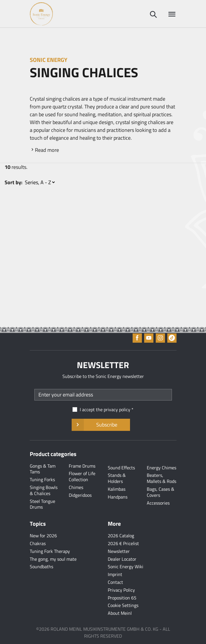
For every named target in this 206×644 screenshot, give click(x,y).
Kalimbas (117, 489)
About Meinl (120, 613)
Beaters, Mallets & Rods (162, 478)
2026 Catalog (121, 536)
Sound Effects (121, 468)
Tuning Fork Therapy (50, 551)
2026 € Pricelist (123, 543)
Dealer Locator (122, 559)
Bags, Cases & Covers (160, 492)
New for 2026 (43, 536)
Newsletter (119, 551)
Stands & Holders (117, 478)
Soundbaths (41, 567)
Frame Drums (82, 466)
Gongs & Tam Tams (43, 469)
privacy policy (117, 409)
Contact (115, 582)
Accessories (158, 503)
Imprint (115, 574)
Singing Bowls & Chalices (44, 490)
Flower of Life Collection (82, 476)
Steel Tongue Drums (42, 504)
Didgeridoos (80, 495)
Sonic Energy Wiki (126, 567)
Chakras (38, 543)
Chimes (76, 487)
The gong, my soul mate (53, 559)
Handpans (118, 497)
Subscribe (101, 425)
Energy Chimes (162, 468)
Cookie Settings (123, 605)
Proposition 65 (122, 598)
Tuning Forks (42, 479)
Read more (47, 150)
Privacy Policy (121, 590)
